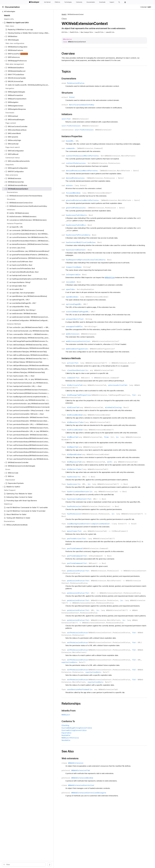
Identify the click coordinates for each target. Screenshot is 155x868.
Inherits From (69, 711)
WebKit (64, 14)
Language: (144, 7)
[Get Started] (47, 2)
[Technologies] (68, 2)
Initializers (67, 114)
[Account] (125, 2)
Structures (67, 93)
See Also (68, 751)
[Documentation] (91, 2)
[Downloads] (102, 2)
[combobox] (25, 865)
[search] (24, 865)
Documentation (12, 7)
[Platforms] (57, 2)
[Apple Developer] (34, 2)
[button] (119, 2)
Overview (68, 54)
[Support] (112, 2)
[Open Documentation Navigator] (3, 7)
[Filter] (25, 865)
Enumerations (69, 79)
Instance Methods (71, 358)
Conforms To (68, 721)
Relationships (71, 704)
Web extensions (70, 758)
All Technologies (9, 12)
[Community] (79, 2)
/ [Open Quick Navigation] (50, 865)
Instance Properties (72, 136)
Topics (66, 71)
